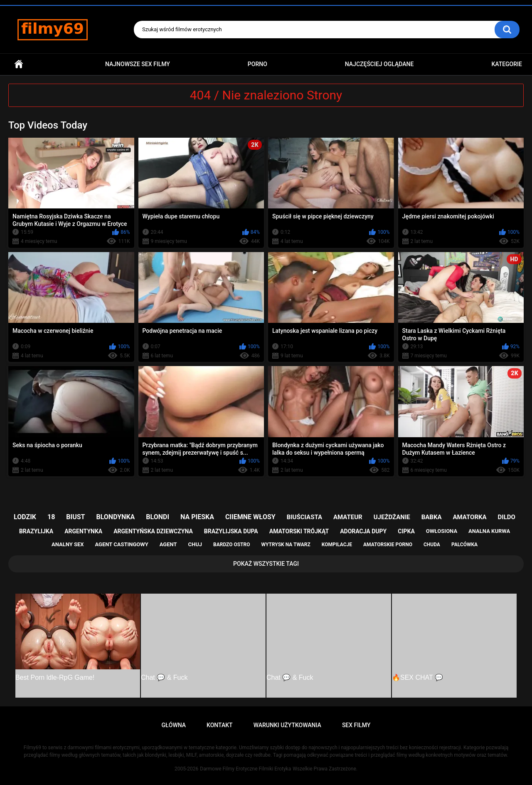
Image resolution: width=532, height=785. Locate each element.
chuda (432, 545)
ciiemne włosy (250, 517)
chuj (195, 544)
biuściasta (304, 517)
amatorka (469, 517)
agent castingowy (121, 544)
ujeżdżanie (392, 517)
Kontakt (220, 725)
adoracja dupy (363, 531)
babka (432, 517)
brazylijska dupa (231, 531)
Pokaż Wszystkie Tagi (266, 564)
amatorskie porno (388, 545)
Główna (19, 64)
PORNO (257, 64)
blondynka (115, 517)
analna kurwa (489, 531)
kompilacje (337, 545)
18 (51, 517)
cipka (406, 531)
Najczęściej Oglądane (379, 64)
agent (168, 544)
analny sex (68, 544)
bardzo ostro (232, 545)
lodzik (25, 517)
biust (75, 517)
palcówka (464, 545)
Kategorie (507, 64)
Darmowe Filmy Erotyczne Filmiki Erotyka (245, 769)
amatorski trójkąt (299, 531)
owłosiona (442, 531)
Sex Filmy (356, 725)
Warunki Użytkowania (287, 725)
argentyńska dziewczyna (153, 531)
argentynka (83, 531)
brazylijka (36, 531)
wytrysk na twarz (286, 545)
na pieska (197, 517)
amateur (348, 517)
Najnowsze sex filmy (138, 64)
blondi (158, 517)
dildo (507, 517)
